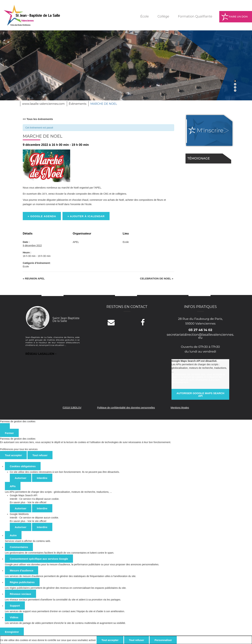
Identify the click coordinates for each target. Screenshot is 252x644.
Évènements (78, 104)
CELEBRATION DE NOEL (157, 278)
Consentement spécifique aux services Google (39, 559)
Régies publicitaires (22, 582)
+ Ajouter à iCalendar (86, 216)
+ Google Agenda (42, 216)
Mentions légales (180, 408)
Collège (163, 16)
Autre (13, 535)
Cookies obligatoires (23, 466)
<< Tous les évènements (38, 119)
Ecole (26, 266)
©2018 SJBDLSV (72, 408)
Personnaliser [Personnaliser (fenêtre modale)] (163, 640)
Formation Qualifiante (195, 16)
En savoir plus (17, 502)
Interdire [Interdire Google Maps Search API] (42, 508)
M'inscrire (210, 130)
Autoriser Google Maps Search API (200, 394)
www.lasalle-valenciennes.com (43, 104)
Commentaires (19, 547)
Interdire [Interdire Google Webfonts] (42, 527)
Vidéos (14, 617)
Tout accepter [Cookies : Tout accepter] (13, 455)
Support (15, 606)
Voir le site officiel (37, 502)
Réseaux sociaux (20, 594)
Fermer (9, 433)
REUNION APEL (34, 278)
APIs (13, 486)
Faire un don (238, 17)
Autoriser (21, 478)
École (145, 16)
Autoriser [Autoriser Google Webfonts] (21, 527)
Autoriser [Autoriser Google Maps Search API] (21, 508)
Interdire (42, 478)
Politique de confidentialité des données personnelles (126, 408)
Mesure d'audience (22, 570)
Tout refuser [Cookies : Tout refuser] (40, 455)
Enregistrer (12, 632)
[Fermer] (5, 426)
